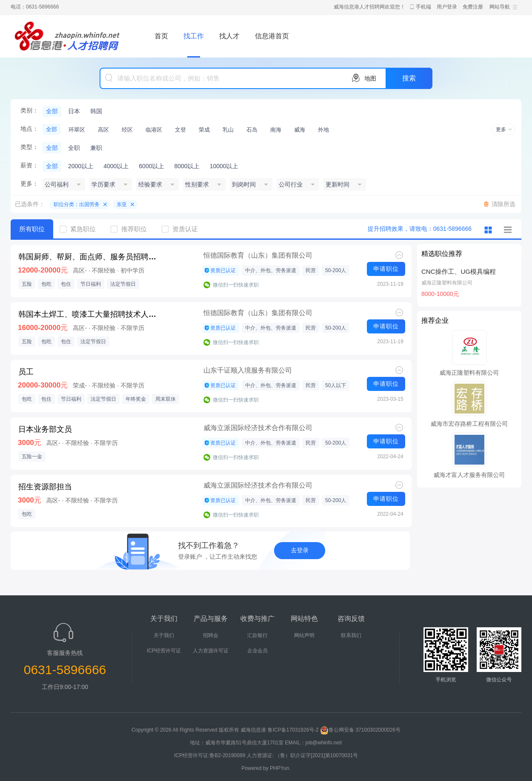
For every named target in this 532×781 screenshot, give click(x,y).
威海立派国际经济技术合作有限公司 (258, 428)
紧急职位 (81, 229)
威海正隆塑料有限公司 (447, 283)
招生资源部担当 (45, 487)
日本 (74, 111)
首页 (161, 36)
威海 (300, 130)
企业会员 (257, 651)
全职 (74, 148)
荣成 (204, 130)
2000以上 (81, 166)
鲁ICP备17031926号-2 (293, 730)
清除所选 (503, 204)
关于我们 (164, 635)
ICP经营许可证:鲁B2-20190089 (210, 755)
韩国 (96, 111)
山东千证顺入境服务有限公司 (248, 370)
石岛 (252, 130)
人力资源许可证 (211, 651)
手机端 (423, 7)
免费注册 (473, 7)
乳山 (228, 130)
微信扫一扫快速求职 (236, 285)
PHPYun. (280, 768)
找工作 (194, 36)
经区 (127, 130)
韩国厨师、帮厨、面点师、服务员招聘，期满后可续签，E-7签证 (90, 257)
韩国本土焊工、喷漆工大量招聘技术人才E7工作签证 (90, 314)
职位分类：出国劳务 (77, 204)
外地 (323, 130)
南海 (276, 130)
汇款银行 (257, 635)
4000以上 (116, 166)
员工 (26, 372)
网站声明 (304, 635)
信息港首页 (272, 36)
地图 (370, 78)
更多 (501, 129)
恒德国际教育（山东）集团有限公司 (258, 255)
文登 (180, 130)
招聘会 (211, 635)
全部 (52, 111)
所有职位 (32, 229)
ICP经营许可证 (164, 651)
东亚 (122, 204)
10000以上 (224, 166)
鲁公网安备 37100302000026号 (360, 730)
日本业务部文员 (45, 429)
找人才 (229, 36)
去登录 (300, 550)
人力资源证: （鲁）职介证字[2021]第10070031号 (302, 755)
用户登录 (447, 7)
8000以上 (187, 166)
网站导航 (500, 7)
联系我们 (351, 635)
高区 (103, 130)
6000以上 (151, 166)
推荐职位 (132, 229)
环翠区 (77, 130)
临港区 (154, 130)
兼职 (96, 148)
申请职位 (386, 269)
